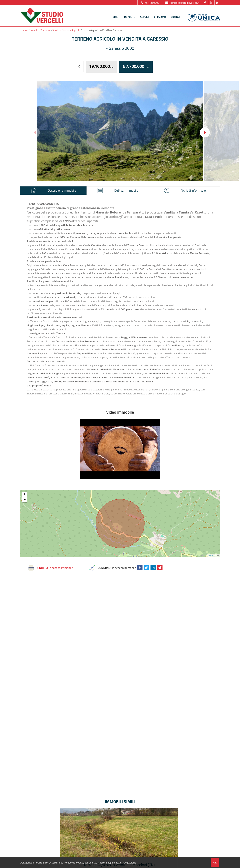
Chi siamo (160, 17)
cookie (80, 862)
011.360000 (150, 3)
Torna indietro (81, 69)
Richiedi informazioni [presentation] (187, 191)
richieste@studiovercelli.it (182, 3)
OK (215, 862)
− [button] (25, 502)
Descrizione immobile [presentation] (55, 191)
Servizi (145, 17)
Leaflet (211, 558)
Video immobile (120, 414)
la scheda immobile (55, 570)
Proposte (129, 17)
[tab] (53, 192)
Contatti (177, 17)
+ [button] (25, 497)
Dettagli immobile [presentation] (118, 191)
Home (114, 17)
